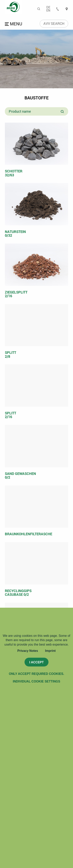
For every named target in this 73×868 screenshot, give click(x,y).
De (48, 7)
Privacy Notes (28, 651)
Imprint (50, 651)
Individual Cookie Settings (36, 681)
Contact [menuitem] (58, 9)
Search (39, 9)
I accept (36, 662)
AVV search (54, 23)
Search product (63, 112)
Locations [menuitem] (67, 9)
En (48, 10)
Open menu (14, 24)
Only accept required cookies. (37, 674)
